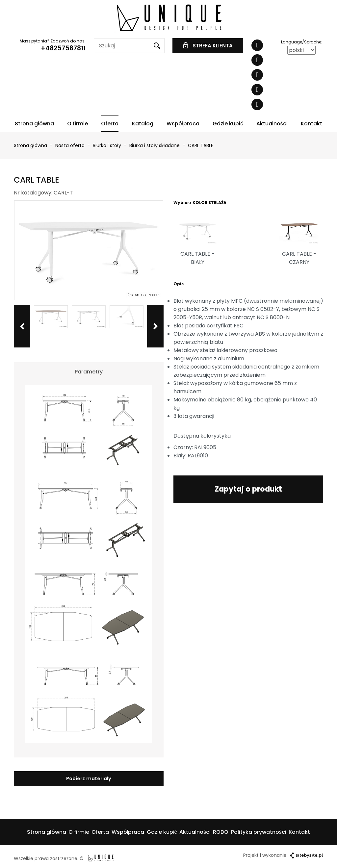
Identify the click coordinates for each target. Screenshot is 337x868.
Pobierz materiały (89, 778)
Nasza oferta (71, 145)
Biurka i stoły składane (155, 145)
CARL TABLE (201, 145)
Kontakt (311, 124)
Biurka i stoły (108, 145)
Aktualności (272, 124)
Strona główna (34, 124)
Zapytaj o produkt (248, 488)
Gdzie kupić (228, 124)
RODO (221, 831)
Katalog (143, 124)
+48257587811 (63, 48)
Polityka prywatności (259, 831)
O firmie (78, 124)
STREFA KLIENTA (208, 46)
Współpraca (183, 124)
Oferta (110, 124)
